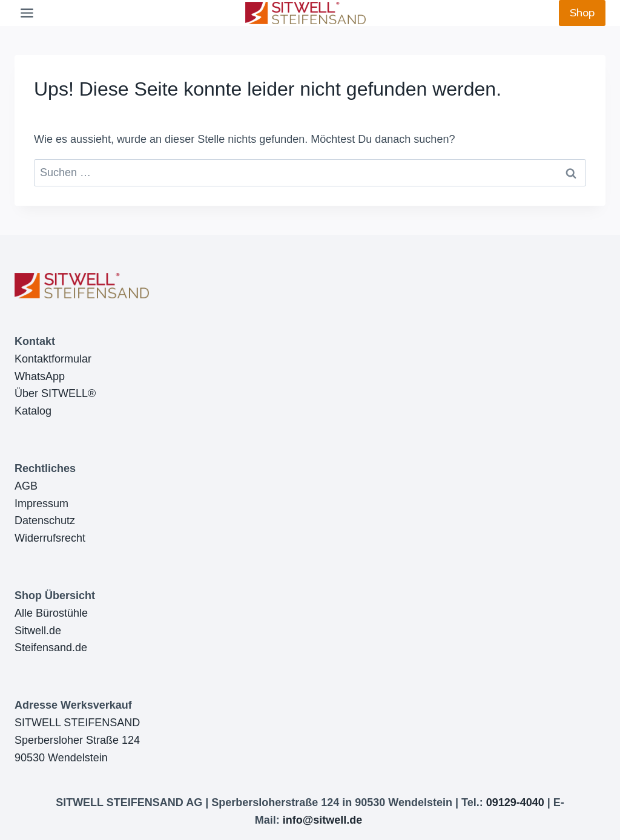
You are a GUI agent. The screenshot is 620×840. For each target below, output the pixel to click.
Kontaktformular (53, 359)
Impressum (41, 504)
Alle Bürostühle (51, 613)
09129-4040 (515, 802)
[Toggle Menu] (27, 13)
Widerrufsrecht (50, 538)
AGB (26, 486)
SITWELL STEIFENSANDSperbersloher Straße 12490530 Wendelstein (77, 740)
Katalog (33, 411)
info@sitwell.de (323, 820)
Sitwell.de (38, 631)
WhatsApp (40, 376)
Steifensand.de (51, 648)
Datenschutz (45, 520)
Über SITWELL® (55, 393)
